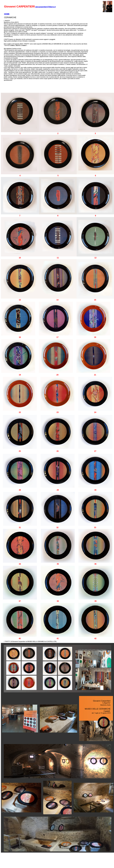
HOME (7, 14)
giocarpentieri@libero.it (45, 7)
